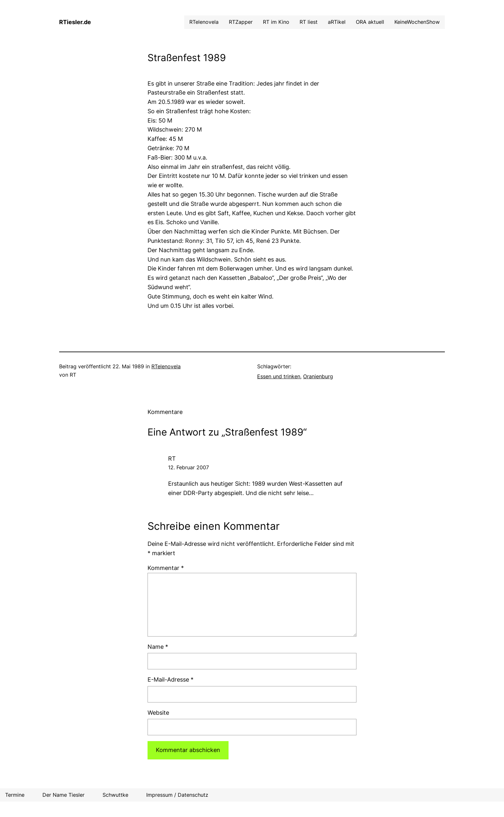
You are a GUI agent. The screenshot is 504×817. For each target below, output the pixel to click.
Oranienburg (318, 376)
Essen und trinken (279, 376)
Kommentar (166, 568)
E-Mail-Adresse (171, 679)
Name (158, 647)
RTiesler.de (75, 22)
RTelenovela (166, 366)
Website (158, 713)
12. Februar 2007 (189, 467)
